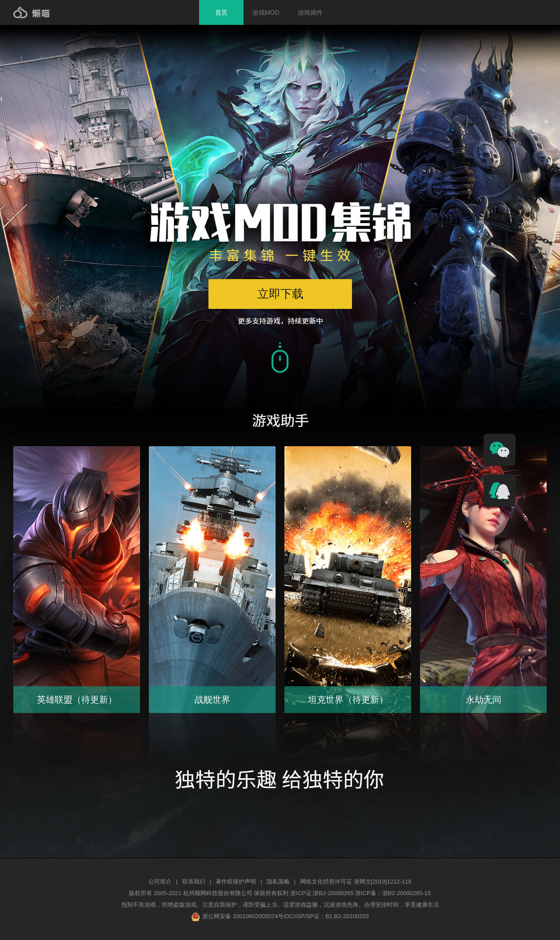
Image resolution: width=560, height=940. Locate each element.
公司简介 (160, 882)
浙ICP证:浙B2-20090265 (323, 893)
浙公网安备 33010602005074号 (237, 916)
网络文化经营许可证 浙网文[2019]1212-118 (356, 882)
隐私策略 (278, 882)
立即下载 (280, 294)
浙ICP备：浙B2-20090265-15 (393, 893)
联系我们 (194, 882)
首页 (221, 12)
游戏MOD (266, 12)
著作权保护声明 (236, 882)
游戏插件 (310, 12)
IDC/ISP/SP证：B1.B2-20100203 (326, 916)
